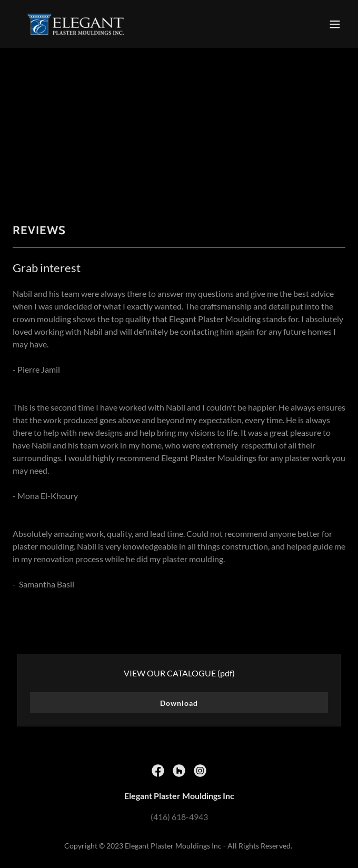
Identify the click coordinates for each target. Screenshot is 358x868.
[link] (76, 24)
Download (179, 703)
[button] (335, 24)
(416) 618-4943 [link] (179, 817)
